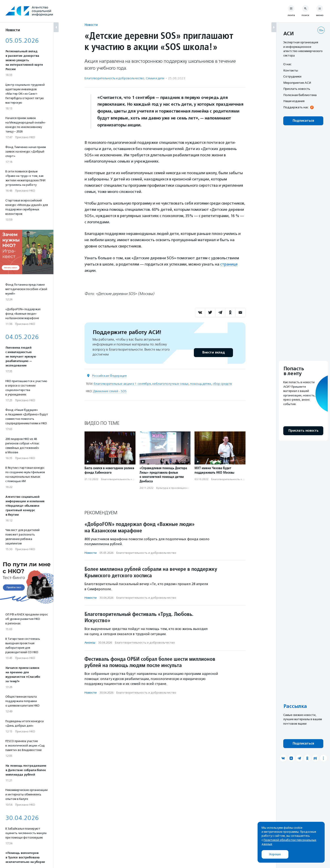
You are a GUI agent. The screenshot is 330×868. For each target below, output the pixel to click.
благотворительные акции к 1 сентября (122, 384)
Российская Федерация (109, 376)
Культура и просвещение (173, 488)
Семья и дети (155, 78)
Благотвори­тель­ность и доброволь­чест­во (114, 78)
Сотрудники (292, 76)
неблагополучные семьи (170, 384)
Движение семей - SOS (110, 391)
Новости (91, 25)
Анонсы (90, 643)
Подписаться (303, 121)
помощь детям (201, 384)
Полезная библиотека (300, 95)
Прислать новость (297, 89)
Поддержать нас (296, 107)
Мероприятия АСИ (297, 83)
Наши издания (294, 101)
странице (229, 264)
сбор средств (222, 384)
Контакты (291, 70)
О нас (287, 64)
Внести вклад (213, 352)
